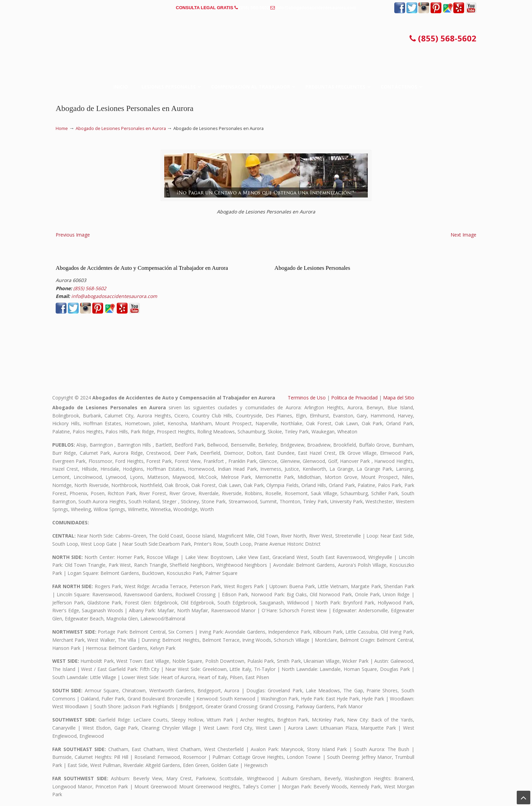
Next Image (463, 235)
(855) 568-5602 (254, 8)
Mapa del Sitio (399, 398)
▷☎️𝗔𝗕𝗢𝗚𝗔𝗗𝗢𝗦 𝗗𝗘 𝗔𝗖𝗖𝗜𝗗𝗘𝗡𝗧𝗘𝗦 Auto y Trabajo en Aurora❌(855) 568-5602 (266, 39)
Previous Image (73, 235)
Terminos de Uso (307, 398)
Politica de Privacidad (354, 398)
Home (62, 128)
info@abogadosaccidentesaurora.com (316, 8)
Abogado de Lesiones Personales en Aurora (121, 128)
